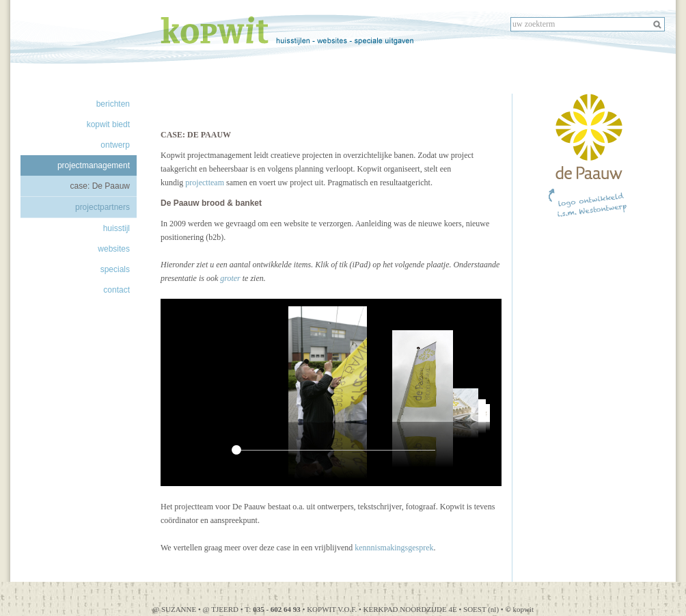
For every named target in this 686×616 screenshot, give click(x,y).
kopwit (519, 609)
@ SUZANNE (174, 609)
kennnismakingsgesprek (394, 548)
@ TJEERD (222, 609)
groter (230, 278)
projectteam (205, 183)
